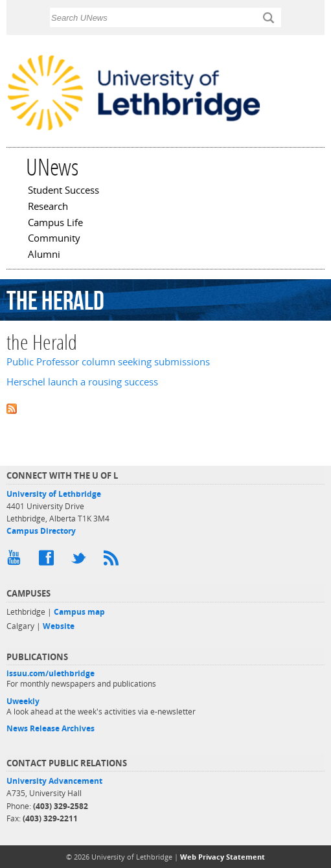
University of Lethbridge (54, 494)
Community (54, 239)
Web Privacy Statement (223, 857)
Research (48, 207)
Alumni (44, 255)
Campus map (79, 612)
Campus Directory (41, 531)
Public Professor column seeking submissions (108, 362)
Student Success (63, 191)
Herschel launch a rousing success (82, 382)
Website (59, 626)
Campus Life (55, 223)
